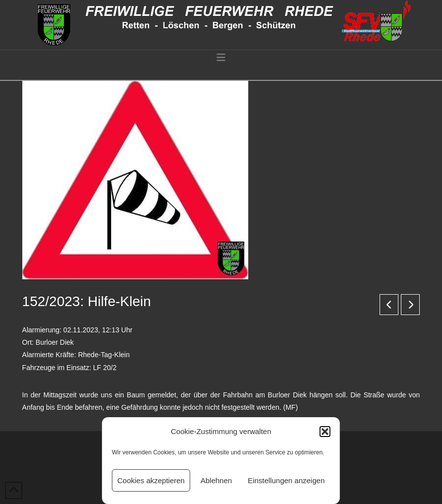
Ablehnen (216, 480)
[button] (325, 432)
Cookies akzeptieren (151, 480)
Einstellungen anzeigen (286, 480)
